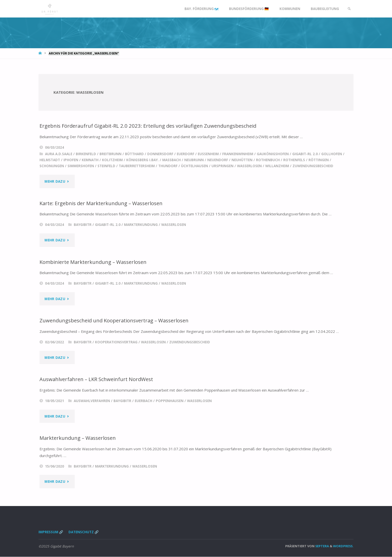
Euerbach (143, 401)
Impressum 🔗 (51, 532)
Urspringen (222, 166)
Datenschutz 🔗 (84, 532)
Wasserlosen (249, 166)
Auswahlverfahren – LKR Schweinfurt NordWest (97, 379)
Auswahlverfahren (92, 401)
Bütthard (134, 154)
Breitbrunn (110, 154)
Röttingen (319, 160)
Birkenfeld (86, 154)
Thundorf (168, 166)
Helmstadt (50, 160)
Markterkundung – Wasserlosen (78, 438)
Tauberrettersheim (137, 166)
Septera (322, 546)
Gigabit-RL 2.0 (305, 154)
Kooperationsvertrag (116, 342)
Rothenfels (294, 160)
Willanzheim (277, 166)
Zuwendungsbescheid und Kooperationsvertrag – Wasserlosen (115, 321)
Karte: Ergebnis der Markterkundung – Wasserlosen (102, 203)
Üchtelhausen (194, 166)
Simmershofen (81, 166)
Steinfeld (106, 166)
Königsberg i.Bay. (142, 160)
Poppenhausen (170, 401)
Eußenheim (208, 154)
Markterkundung (141, 225)
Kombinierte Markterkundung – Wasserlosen (94, 262)
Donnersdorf (160, 154)
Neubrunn (194, 160)
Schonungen (52, 166)
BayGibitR (83, 225)
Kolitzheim (112, 160)
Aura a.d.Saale (59, 154)
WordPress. (343, 546)
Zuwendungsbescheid (313, 166)
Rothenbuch (268, 160)
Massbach (171, 160)
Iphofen (71, 160)
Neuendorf (218, 160)
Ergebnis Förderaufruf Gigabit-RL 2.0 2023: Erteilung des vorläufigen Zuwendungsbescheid (148, 126)
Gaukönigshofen (273, 154)
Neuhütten (242, 160)
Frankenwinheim (238, 154)
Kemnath (90, 160)
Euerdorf (185, 154)
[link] (349, 9)
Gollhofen (332, 154)
